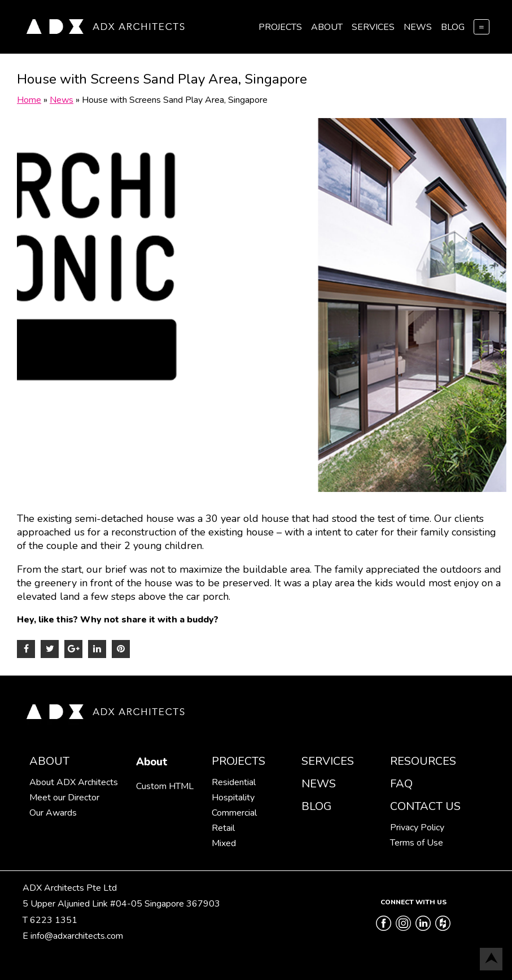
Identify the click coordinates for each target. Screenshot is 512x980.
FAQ (401, 784)
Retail (223, 828)
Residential (234, 782)
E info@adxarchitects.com (73, 936)
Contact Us (425, 806)
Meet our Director (64, 798)
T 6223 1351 (50, 920)
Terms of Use (417, 843)
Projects (280, 27)
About (327, 27)
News (418, 27)
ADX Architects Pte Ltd (70, 888)
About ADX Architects (74, 782)
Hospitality (233, 798)
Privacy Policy (417, 827)
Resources (423, 761)
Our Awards (53, 813)
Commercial (234, 813)
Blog (453, 27)
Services (373, 27)
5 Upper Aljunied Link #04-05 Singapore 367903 (121, 904)
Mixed (224, 843)
